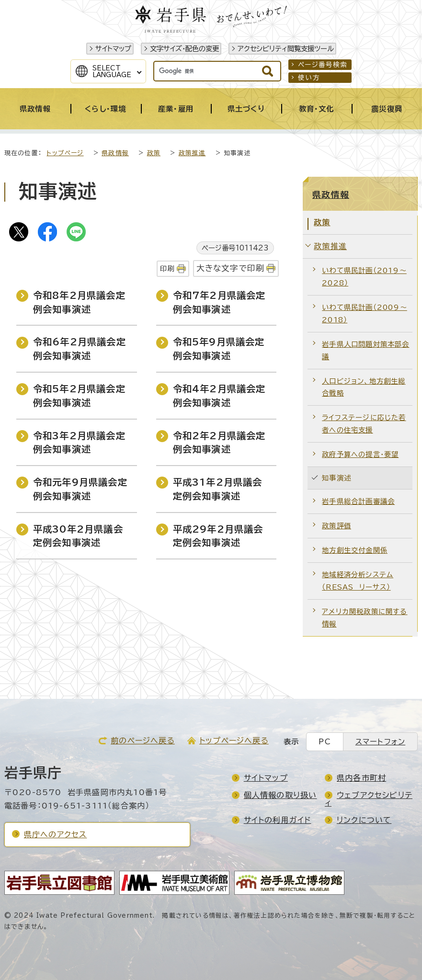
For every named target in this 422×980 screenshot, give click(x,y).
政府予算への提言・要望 (360, 454)
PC (325, 742)
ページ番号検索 (323, 65)
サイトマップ (113, 49)
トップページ (65, 153)
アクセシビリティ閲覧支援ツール (286, 49)
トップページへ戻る (234, 741)
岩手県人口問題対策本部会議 (365, 350)
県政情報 (115, 153)
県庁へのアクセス (56, 834)
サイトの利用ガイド (278, 820)
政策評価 (336, 526)
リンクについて (364, 820)
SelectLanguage (112, 71)
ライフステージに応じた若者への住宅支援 (364, 424)
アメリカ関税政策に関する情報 (365, 618)
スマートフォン (380, 742)
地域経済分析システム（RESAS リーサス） (358, 581)
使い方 (309, 78)
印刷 (167, 268)
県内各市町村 (361, 778)
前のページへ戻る (143, 741)
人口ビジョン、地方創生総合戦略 (364, 387)
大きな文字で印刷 (231, 268)
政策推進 (192, 153)
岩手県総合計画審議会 (358, 501)
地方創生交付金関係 (355, 550)
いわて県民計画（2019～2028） (364, 277)
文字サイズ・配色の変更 (184, 49)
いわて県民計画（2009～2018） (365, 313)
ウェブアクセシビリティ (369, 799)
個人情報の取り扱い (280, 795)
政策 (154, 153)
